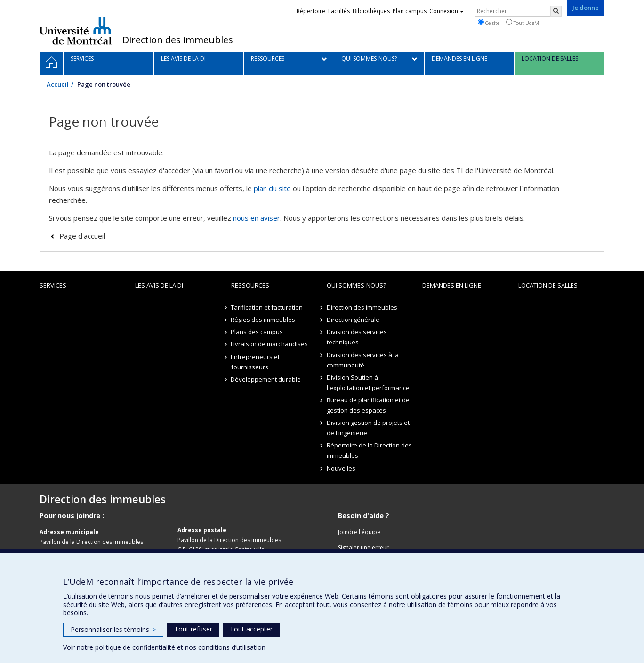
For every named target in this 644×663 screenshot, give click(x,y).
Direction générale (353, 320)
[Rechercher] (556, 11)
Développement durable (266, 379)
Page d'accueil (82, 236)
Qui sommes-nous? (356, 285)
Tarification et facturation (267, 307)
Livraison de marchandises (270, 344)
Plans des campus (257, 332)
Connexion (447, 11)
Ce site (489, 23)
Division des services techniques (357, 337)
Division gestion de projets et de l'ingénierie (368, 428)
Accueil (58, 84)
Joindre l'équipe (359, 532)
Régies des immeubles (263, 320)
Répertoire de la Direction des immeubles (369, 450)
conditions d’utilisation (232, 647)
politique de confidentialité (135, 647)
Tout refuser (193, 629)
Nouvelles (341, 468)
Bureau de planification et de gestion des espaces (368, 405)
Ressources (250, 285)
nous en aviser (257, 218)
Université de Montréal (76, 31)
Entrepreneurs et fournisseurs (256, 362)
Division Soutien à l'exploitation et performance (368, 383)
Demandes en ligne (452, 285)
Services (53, 285)
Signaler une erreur (363, 547)
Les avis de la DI (159, 285)
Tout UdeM (523, 23)
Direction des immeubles (178, 40)
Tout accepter (251, 629)
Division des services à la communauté (363, 360)
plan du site (272, 188)
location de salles (548, 285)
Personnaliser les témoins (113, 629)
